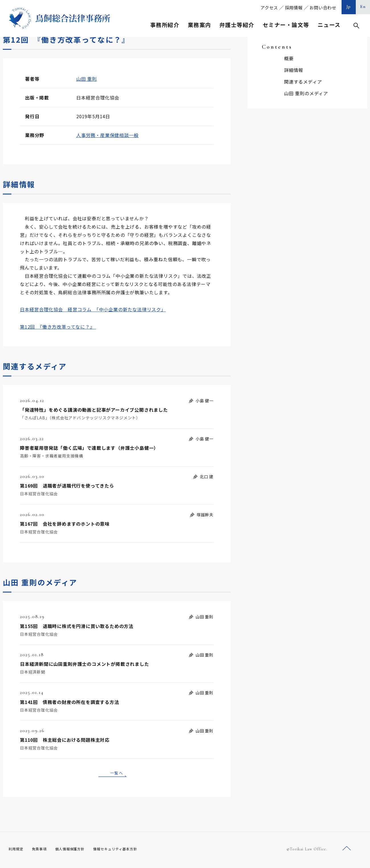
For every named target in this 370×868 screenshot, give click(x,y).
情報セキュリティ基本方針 (129, 851)
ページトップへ (347, 851)
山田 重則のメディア (306, 93)
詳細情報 (294, 70)
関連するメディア (303, 82)
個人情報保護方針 (77, 851)
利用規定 (17, 851)
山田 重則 (87, 79)
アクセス (269, 8)
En (363, 7)
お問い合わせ (323, 8)
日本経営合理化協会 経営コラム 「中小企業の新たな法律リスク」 (93, 309)
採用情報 (294, 8)
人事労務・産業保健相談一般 (107, 135)
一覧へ (117, 774)
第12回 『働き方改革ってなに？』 (58, 327)
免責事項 (43, 851)
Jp (349, 7)
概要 (289, 58)
